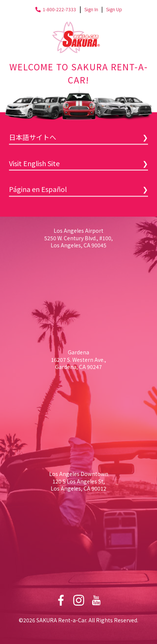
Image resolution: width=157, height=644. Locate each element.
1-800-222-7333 (59, 9)
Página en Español (38, 189)
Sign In (91, 9)
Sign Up (114, 9)
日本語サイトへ (33, 137)
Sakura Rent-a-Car (76, 37)
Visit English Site (34, 163)
